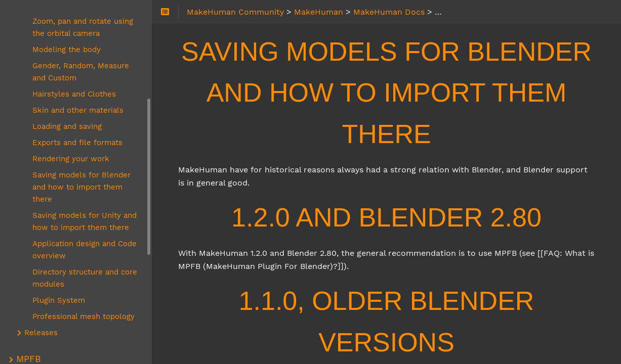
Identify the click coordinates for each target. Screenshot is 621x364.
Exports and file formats (77, 143)
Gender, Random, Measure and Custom (81, 72)
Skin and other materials (78, 110)
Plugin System (59, 300)
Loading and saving (67, 126)
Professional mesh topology (84, 316)
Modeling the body (67, 50)
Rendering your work (71, 159)
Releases (41, 333)
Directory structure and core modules (85, 278)
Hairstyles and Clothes (74, 94)
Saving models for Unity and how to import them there (85, 221)
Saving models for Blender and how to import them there (81, 187)
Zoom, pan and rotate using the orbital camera (83, 27)
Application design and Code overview (85, 250)
